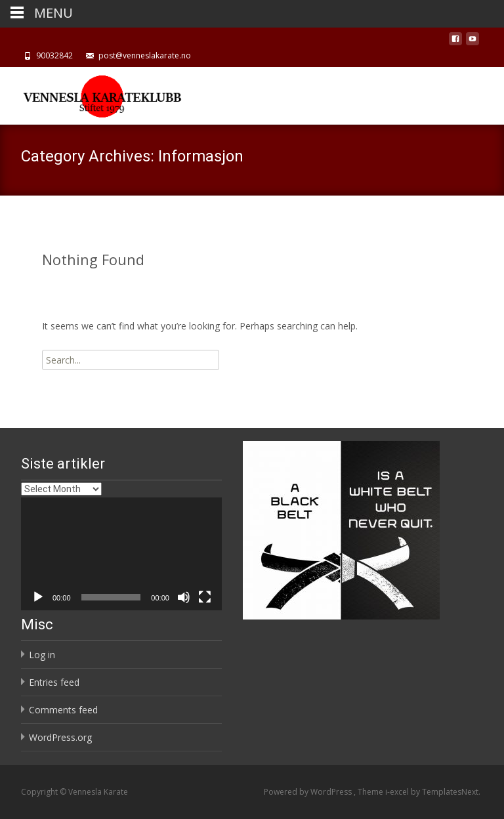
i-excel (398, 792)
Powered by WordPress (309, 792)
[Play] (38, 597)
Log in (42, 655)
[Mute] (184, 597)
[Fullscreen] (205, 597)
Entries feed (54, 682)
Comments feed (63, 710)
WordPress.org (60, 737)
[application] (121, 554)
